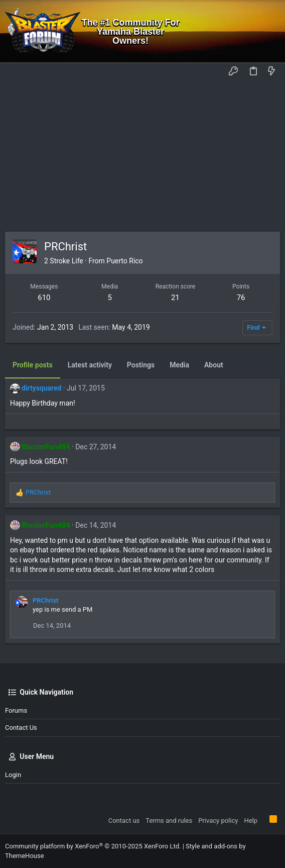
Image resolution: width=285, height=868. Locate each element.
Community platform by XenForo (93, 846)
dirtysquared (41, 388)
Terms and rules (169, 821)
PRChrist (45, 600)
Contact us (21, 728)
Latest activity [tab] (90, 365)
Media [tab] (179, 365)
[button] (15, 72)
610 (44, 298)
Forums (16, 710)
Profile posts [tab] (33, 365)
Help (251, 821)
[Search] (270, 31)
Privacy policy (218, 821)
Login (13, 775)
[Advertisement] (143, 156)
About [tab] (214, 365)
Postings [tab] (141, 365)
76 (241, 298)
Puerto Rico (124, 261)
